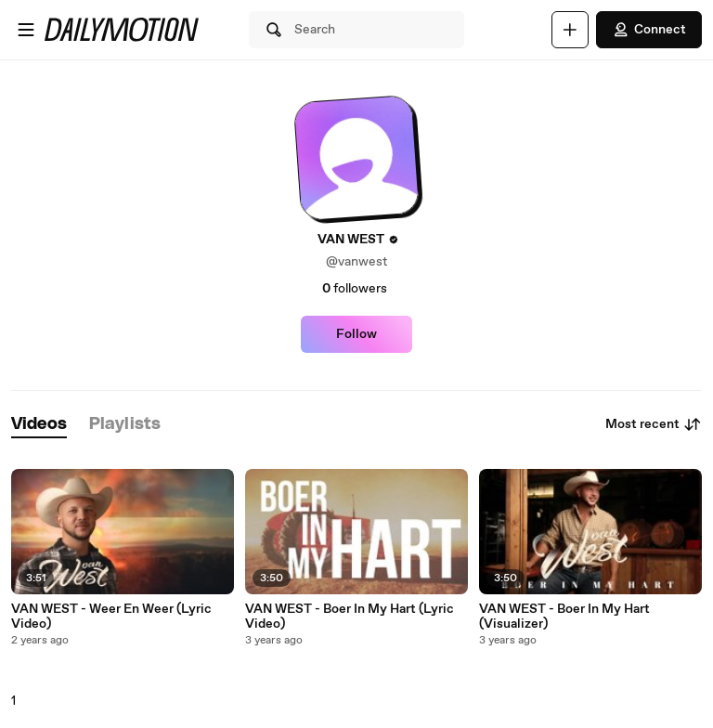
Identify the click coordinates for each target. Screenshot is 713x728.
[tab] (39, 425)
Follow (356, 334)
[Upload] (570, 30)
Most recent (654, 424)
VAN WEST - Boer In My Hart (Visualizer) (564, 617)
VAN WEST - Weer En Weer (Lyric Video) (111, 617)
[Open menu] (26, 30)
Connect (649, 30)
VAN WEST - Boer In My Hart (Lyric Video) (350, 617)
